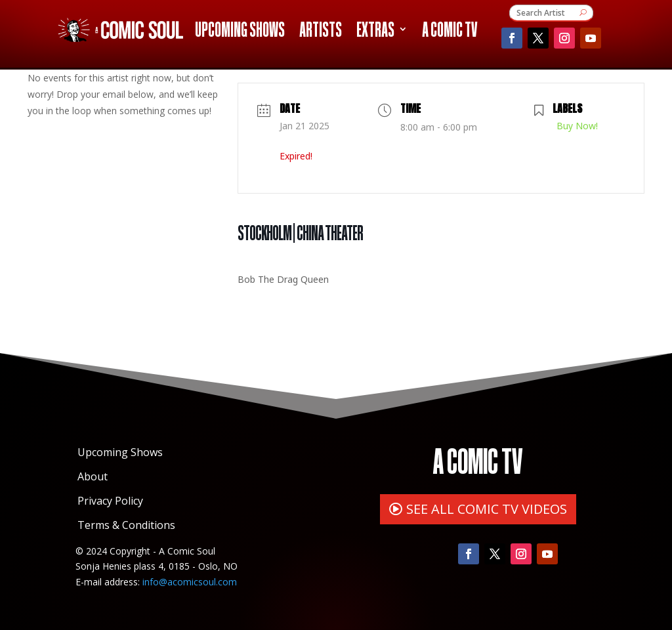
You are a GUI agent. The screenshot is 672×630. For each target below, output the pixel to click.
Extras (375, 31)
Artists (321, 31)
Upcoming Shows (240, 31)
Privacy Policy (110, 501)
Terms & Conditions (126, 525)
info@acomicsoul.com (190, 582)
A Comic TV (450, 31)
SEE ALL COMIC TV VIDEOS (487, 509)
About (93, 476)
